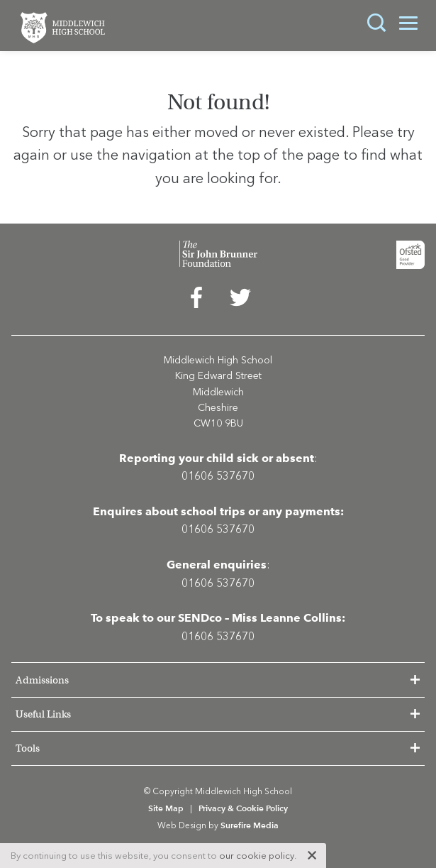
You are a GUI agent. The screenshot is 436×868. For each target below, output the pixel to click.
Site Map (166, 808)
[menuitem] (196, 301)
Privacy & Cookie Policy (243, 808)
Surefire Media (250, 825)
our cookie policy (257, 856)
